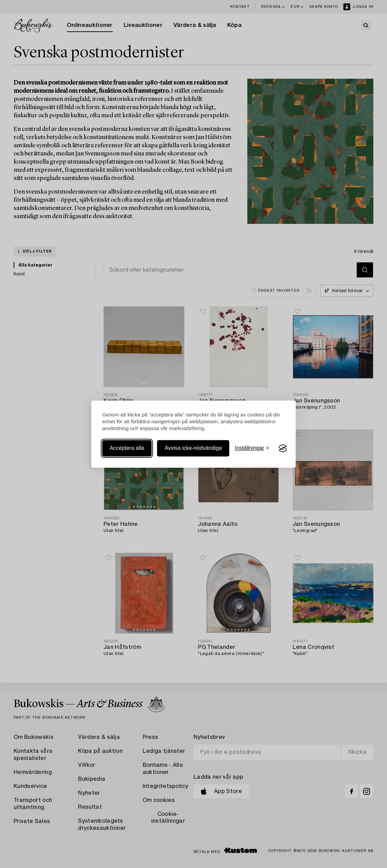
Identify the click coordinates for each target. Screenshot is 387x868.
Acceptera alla (127, 448)
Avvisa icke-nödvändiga (193, 448)
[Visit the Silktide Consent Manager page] (283, 448)
